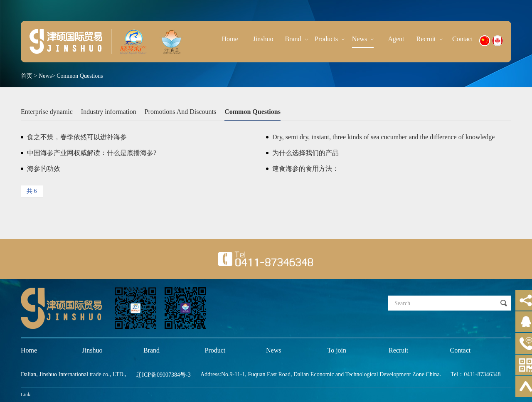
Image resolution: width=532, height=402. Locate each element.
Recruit (429, 39)
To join (337, 350)
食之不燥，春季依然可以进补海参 (77, 137)
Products (330, 39)
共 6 (32, 191)
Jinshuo (263, 39)
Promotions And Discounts (180, 112)
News (363, 39)
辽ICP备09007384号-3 (163, 375)
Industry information (109, 112)
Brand (296, 39)
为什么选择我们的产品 (305, 153)
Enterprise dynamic (47, 112)
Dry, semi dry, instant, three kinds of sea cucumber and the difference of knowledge (383, 137)
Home (230, 39)
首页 (27, 76)
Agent (396, 39)
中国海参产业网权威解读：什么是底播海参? (92, 153)
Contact (463, 39)
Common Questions (80, 76)
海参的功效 (44, 169)
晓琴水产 (66, 42)
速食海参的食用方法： (305, 169)
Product (215, 350)
